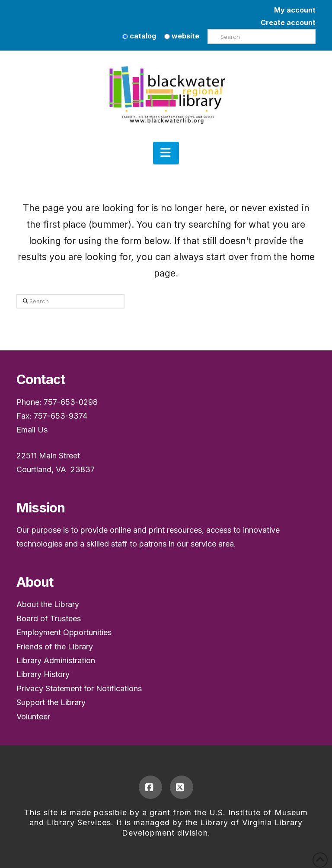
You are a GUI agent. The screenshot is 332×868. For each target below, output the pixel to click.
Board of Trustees (49, 618)
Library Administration (56, 660)
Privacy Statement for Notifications (79, 688)
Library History (43, 674)
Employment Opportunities (64, 632)
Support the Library (51, 702)
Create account (288, 22)
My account (295, 10)
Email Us (32, 430)
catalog (139, 36)
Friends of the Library (55, 647)
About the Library (48, 604)
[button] (166, 153)
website (182, 36)
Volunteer (33, 717)
